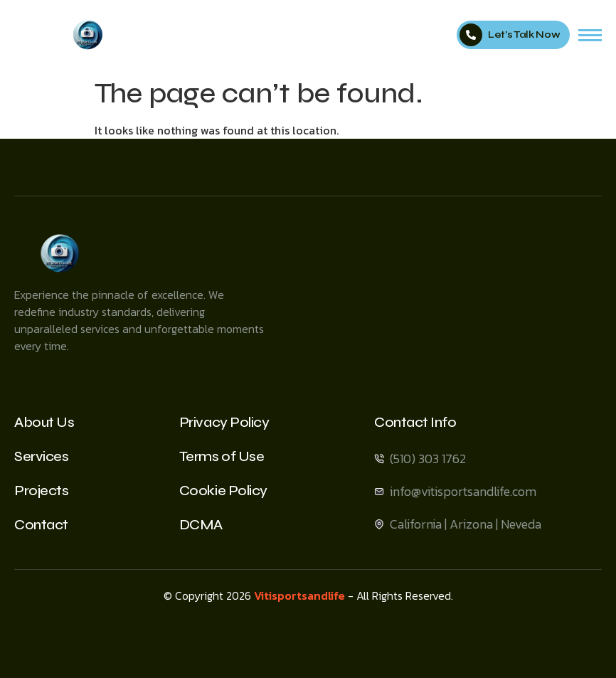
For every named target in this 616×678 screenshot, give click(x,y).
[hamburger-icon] (590, 35)
